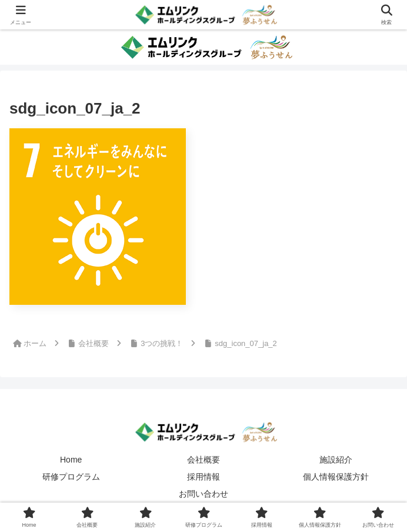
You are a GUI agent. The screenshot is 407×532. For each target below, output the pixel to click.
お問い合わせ (203, 494)
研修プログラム (71, 477)
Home (71, 460)
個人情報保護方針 (336, 477)
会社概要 (203, 460)
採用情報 (203, 477)
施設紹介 (336, 460)
